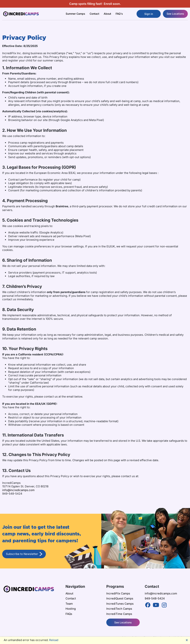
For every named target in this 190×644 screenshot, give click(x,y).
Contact (94, 14)
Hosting (71, 609)
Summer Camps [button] (75, 14)
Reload (54, 640)
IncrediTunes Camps (120, 604)
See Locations (175, 14)
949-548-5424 (155, 598)
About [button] (107, 14)
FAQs (69, 614)
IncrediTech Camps (119, 609)
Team (69, 604)
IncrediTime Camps (119, 614)
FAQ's (119, 14)
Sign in (149, 14)
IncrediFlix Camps (118, 593)
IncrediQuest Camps (120, 598)
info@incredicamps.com (18, 490)
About (69, 593)
